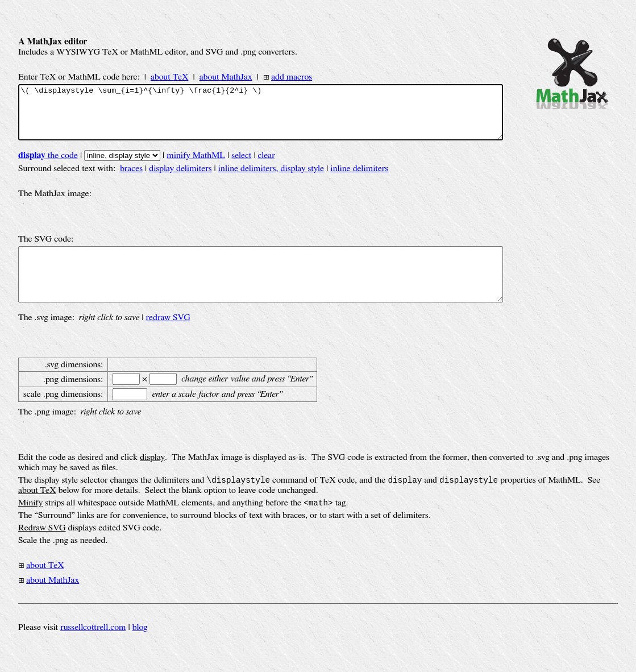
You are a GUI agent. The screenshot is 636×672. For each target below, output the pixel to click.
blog (140, 649)
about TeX (170, 77)
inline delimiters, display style (271, 179)
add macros (292, 77)
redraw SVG (168, 338)
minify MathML (196, 165)
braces (131, 179)
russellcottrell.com (93, 649)
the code (48, 165)
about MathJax (226, 77)
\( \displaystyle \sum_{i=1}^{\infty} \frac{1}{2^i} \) (261, 117)
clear (267, 165)
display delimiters (180, 179)
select (241, 165)
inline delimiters (359, 179)
